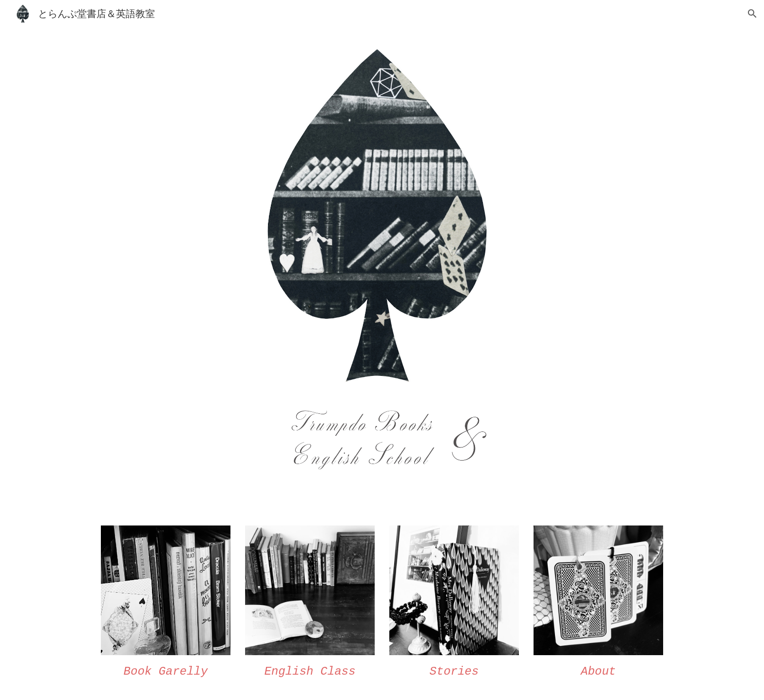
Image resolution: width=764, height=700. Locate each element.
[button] (752, 14)
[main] (166, 672)
